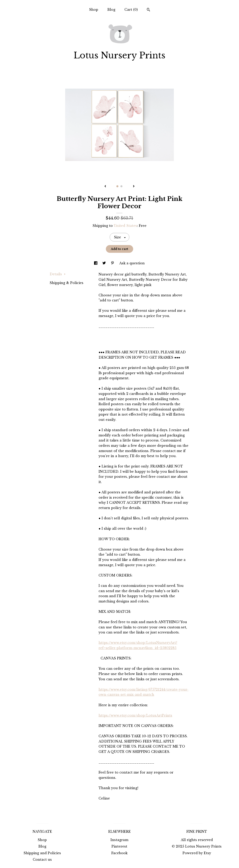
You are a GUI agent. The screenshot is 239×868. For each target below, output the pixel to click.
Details (58, 274)
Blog (111, 10)
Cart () (131, 10)
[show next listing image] (134, 186)
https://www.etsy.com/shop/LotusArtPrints (135, 715)
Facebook (119, 853)
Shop (94, 10)
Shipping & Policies (66, 283)
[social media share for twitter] (105, 263)
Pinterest (119, 846)
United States (125, 226)
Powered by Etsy (197, 853)
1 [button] (117, 186)
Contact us (42, 859)
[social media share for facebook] (96, 263)
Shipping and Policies (42, 853)
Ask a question (132, 263)
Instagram (119, 840)
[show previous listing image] (105, 186)
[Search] (148, 10)
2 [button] (121, 186)
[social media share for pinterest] (113, 263)
